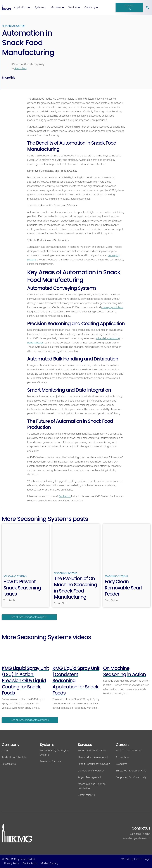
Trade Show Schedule (14, 757)
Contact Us (129, 7)
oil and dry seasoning (108, 338)
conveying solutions (112, 307)
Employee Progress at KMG (131, 771)
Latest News (9, 764)
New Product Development (93, 757)
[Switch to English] (108, 5)
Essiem (138, 859)
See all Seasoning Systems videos (30, 720)
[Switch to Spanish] (108, 10)
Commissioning (86, 795)
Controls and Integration (91, 771)
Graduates (122, 764)
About (5, 751)
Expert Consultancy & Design (94, 764)
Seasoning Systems (14, 26)
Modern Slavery (49, 863)
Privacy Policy (12, 863)
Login (147, 859)
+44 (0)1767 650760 (140, 834)
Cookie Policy (30, 863)
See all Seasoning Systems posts (29, 617)
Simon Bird (20, 68)
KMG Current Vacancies (129, 751)
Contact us (65, 496)
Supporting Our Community (131, 777)
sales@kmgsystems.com (137, 838)
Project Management (89, 777)
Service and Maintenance (92, 751)
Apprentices (123, 757)
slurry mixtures (35, 343)
